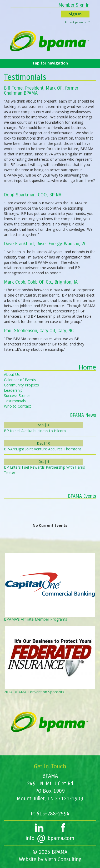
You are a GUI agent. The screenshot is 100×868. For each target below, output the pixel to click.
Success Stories (17, 396)
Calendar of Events (20, 380)
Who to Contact (17, 406)
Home (87, 367)
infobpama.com (50, 838)
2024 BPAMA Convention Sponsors (34, 692)
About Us (12, 374)
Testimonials (15, 401)
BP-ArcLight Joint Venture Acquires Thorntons (43, 449)
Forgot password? (77, 22)
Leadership (13, 390)
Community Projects (21, 385)
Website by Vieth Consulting (50, 859)
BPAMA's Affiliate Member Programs (36, 619)
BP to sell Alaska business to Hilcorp (35, 431)
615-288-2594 (53, 814)
